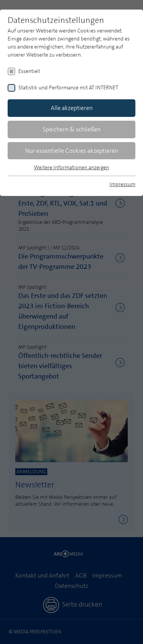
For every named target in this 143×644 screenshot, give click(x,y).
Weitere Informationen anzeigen (71, 167)
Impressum (122, 184)
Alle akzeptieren (72, 108)
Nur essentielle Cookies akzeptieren (72, 151)
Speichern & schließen (72, 129)
